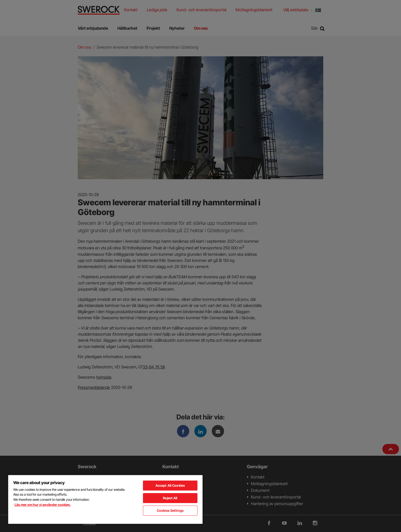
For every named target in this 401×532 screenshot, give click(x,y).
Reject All (170, 498)
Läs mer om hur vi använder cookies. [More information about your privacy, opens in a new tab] (43, 505)
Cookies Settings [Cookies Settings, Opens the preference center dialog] (170, 510)
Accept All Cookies (170, 485)
